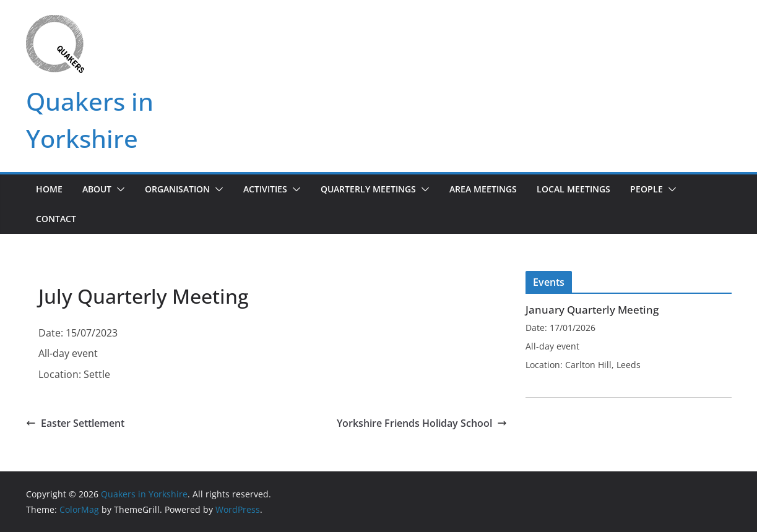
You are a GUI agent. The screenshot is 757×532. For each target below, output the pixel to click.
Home (49, 189)
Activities (265, 189)
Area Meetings (483, 189)
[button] (118, 189)
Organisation (177, 189)
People (647, 189)
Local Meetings (573, 189)
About (97, 189)
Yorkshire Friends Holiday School (422, 423)
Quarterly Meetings (368, 189)
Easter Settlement (75, 423)
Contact (56, 219)
